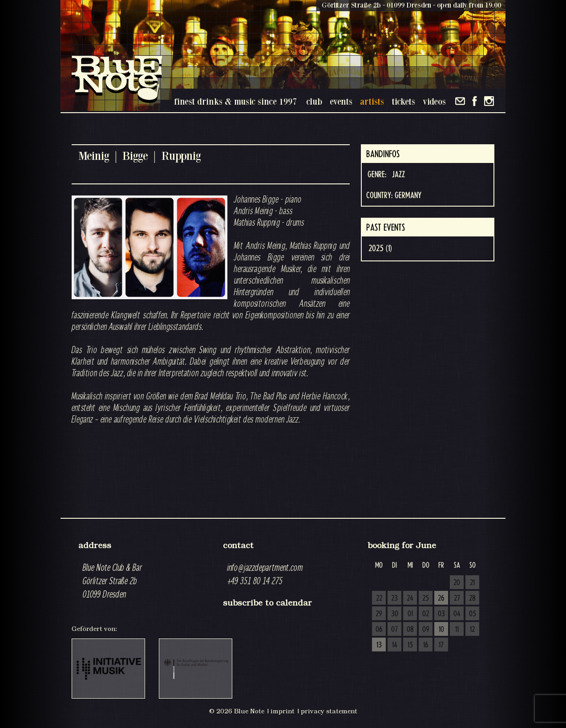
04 (457, 614)
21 (472, 583)
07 (394, 630)
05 (473, 614)
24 (410, 598)
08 (410, 630)
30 (395, 614)
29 (379, 614)
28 (472, 598)
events (341, 101)
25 (426, 598)
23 (394, 598)
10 (441, 630)
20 (457, 583)
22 (379, 598)
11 (457, 630)
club (314, 101)
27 (457, 598)
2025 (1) (380, 248)
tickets (403, 101)
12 (472, 630)
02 (426, 614)
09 (426, 630)
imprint (283, 711)
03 (441, 614)
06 (379, 630)
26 (441, 598)
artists (372, 101)
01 (410, 614)
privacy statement (329, 711)
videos (434, 101)
